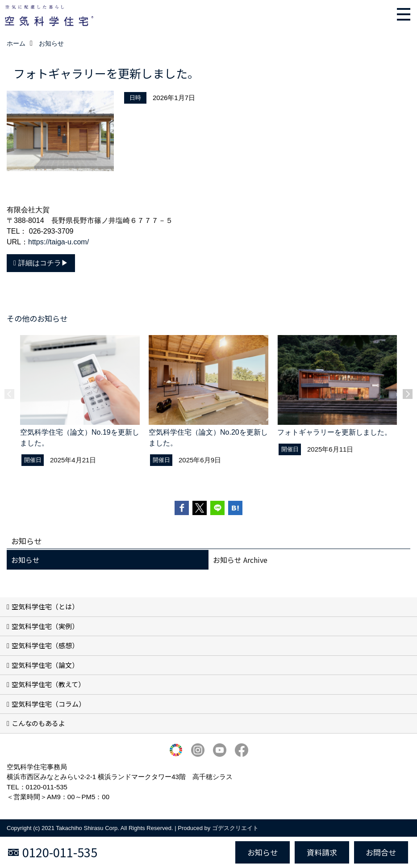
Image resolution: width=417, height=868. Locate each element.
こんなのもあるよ (38, 723)
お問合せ (381, 852)
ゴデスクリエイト (235, 828)
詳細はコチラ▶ (43, 263)
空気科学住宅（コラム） (48, 704)
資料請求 (322, 852)
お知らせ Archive (240, 560)
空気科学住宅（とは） (45, 606)
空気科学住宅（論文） (45, 665)
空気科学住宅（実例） (45, 626)
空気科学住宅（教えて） (48, 684)
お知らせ (25, 560)
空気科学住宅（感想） (45, 645)
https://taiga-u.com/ (58, 242)
